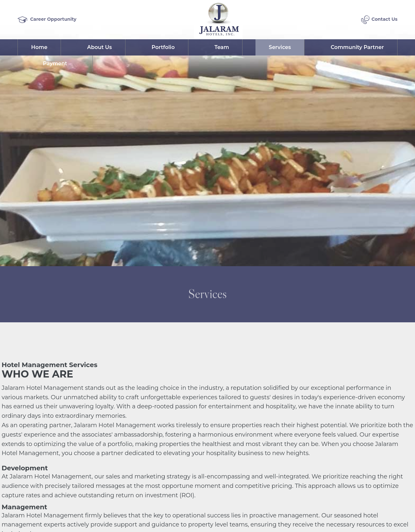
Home (39, 47)
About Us (100, 47)
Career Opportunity (47, 20)
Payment (55, 64)
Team (222, 47)
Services (280, 47)
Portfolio (163, 47)
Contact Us (379, 19)
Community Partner (357, 47)
